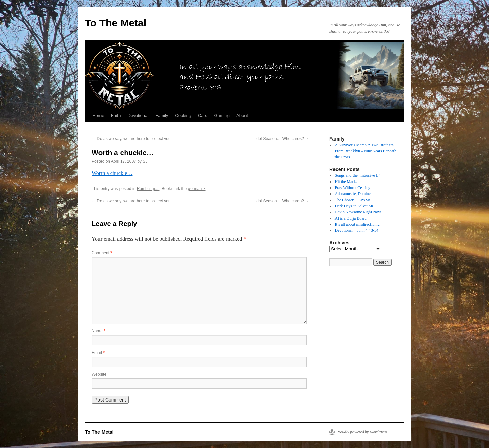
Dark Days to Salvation (354, 206)
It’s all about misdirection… (358, 224)
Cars (203, 116)
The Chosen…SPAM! (353, 200)
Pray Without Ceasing (353, 188)
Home (98, 116)
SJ (145, 161)
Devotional (138, 116)
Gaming (222, 116)
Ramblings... (148, 189)
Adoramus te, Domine (353, 194)
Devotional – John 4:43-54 (357, 230)
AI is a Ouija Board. (351, 218)
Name (98, 331)
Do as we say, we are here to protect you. (132, 139)
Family (162, 116)
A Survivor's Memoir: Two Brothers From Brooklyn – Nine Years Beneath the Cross (366, 151)
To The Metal (116, 23)
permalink (197, 189)
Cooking (183, 116)
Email (98, 353)
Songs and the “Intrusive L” (358, 175)
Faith (116, 116)
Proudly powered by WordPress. (362, 432)
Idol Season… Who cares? (282, 139)
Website (99, 374)
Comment (102, 253)
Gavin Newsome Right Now (358, 212)
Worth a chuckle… (112, 173)
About (242, 116)
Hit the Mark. (346, 182)
